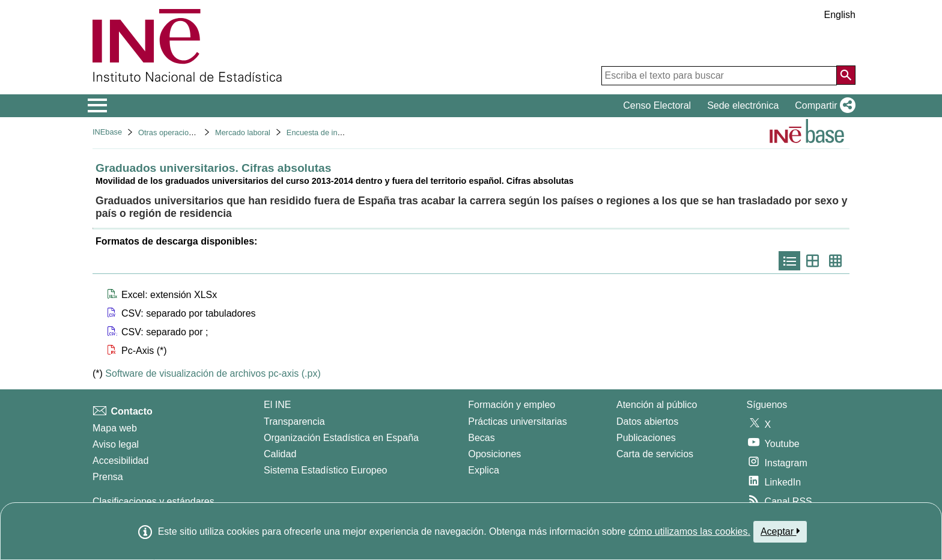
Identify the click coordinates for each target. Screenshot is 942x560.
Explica (484, 470)
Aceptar (780, 531)
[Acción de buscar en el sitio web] (846, 75)
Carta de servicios (655, 454)
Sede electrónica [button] (743, 105)
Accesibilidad (120, 461)
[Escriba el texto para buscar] (719, 76)
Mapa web (115, 428)
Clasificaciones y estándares (153, 501)
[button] (823, 106)
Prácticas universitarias (518, 422)
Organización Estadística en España (341, 438)
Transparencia (294, 422)
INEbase (107, 132)
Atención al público (657, 405)
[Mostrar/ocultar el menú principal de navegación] (98, 106)
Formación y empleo (512, 405)
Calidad (280, 454)
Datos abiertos (647, 422)
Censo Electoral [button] (657, 105)
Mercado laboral (243, 132)
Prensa (108, 477)
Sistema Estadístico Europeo (325, 470)
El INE (277, 405)
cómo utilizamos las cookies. (689, 531)
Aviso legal (116, 444)
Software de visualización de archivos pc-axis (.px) (213, 373)
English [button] (840, 15)
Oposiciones (494, 454)
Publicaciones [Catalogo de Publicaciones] (646, 438)
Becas (481, 438)
